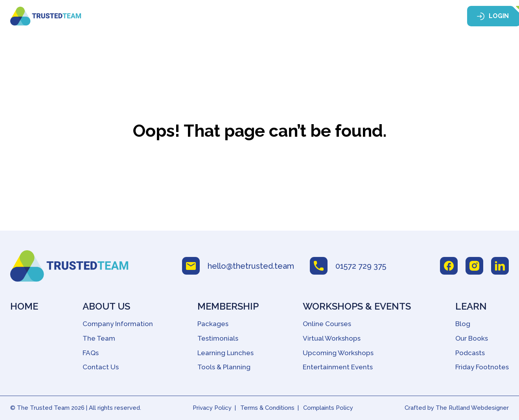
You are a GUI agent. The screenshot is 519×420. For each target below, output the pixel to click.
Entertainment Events (338, 367)
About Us (184, 17)
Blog (463, 324)
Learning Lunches (225, 353)
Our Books (472, 338)
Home (146, 17)
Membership (240, 17)
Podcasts (470, 353)
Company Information (118, 324)
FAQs (91, 353)
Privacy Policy (212, 408)
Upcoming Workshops (338, 353)
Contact (429, 17)
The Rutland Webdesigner (472, 408)
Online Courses (327, 324)
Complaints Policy (328, 408)
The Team (99, 338)
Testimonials (218, 338)
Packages (213, 324)
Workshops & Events (317, 17)
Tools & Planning (224, 367)
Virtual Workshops (332, 338)
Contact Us (101, 367)
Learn (383, 17)
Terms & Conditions (267, 408)
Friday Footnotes (482, 367)
